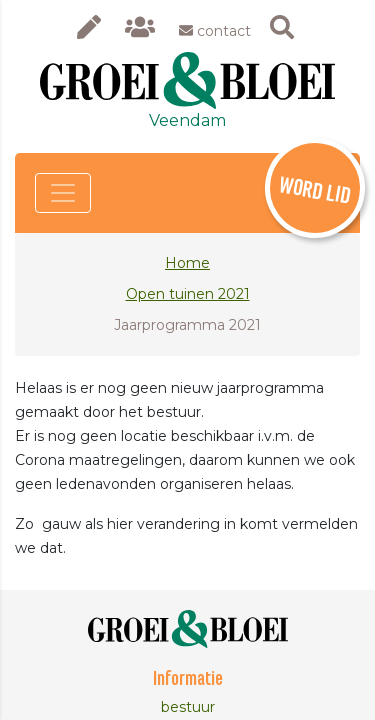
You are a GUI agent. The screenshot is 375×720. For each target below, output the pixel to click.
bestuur (188, 707)
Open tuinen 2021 (188, 294)
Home (187, 263)
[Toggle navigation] (63, 193)
